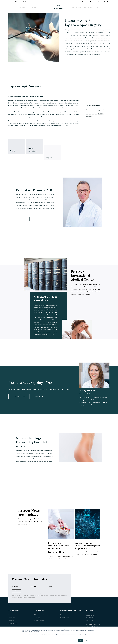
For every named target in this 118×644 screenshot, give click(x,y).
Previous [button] (19, 531)
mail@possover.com (96, 627)
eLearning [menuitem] (37, 620)
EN (107, 2)
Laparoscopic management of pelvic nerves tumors (59, 548)
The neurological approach (96, 112)
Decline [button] (87, 640)
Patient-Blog (82, 2)
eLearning (97, 2)
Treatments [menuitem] (35, 8)
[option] (61, 537)
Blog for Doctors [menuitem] (39, 623)
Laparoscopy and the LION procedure (96, 118)
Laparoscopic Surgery (94, 108)
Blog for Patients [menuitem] (13, 626)
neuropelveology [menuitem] (89, 8)
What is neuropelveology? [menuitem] (42, 617)
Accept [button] (80, 640)
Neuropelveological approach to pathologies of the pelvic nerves (87, 548)
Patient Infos (18, 2)
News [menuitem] (99, 8)
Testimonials (26, 2)
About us (11, 2)
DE (104, 2)
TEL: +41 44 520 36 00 (19, 399)
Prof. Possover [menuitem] (77, 8)
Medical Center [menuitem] (64, 620)
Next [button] (23, 531)
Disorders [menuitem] (22, 8)
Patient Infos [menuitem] (12, 623)
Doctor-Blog (90, 2)
